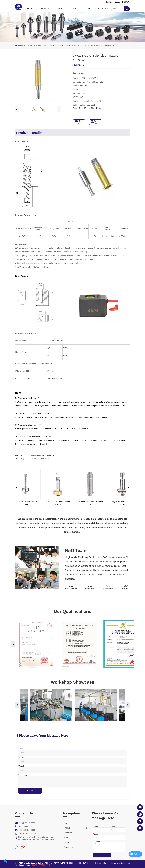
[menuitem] (46, 9)
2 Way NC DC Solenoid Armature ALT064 (35, 459)
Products (29, 46)
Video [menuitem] (89, 9)
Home (20, 46)
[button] (46, 9)
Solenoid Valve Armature (45, 46)
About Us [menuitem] (61, 9)
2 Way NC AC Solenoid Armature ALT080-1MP (37, 455)
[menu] (67, 9)
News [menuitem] (75, 9)
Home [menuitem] (30, 9)
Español (118, 2)
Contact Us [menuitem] (104, 9)
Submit (30, 791)
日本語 (127, 2)
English (109, 2)
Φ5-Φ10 (77, 46)
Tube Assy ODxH (64, 46)
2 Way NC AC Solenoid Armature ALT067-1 (99, 46)
